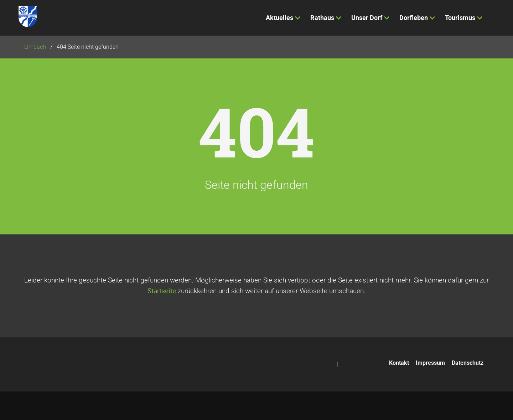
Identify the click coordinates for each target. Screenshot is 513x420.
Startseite (162, 291)
